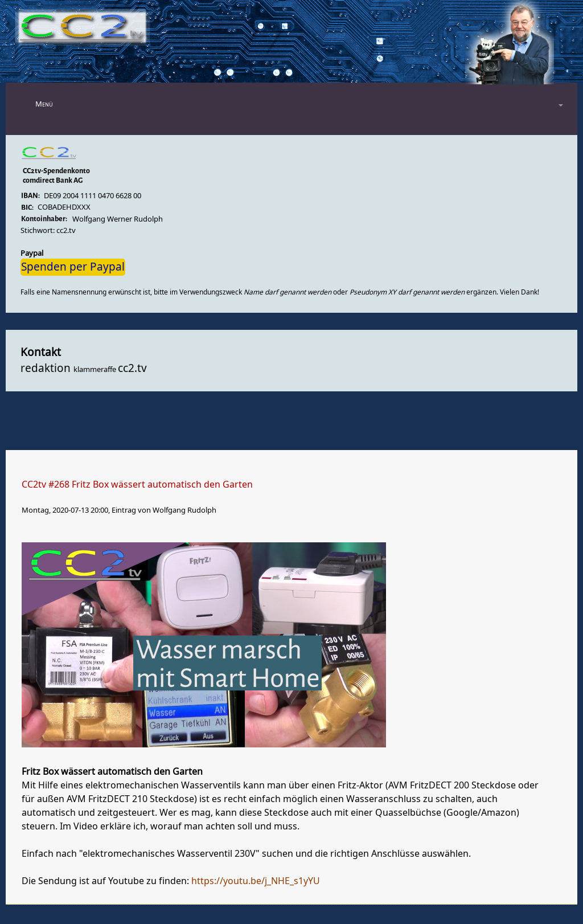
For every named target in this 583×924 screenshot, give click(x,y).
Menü (44, 104)
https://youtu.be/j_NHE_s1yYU (256, 881)
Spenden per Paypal (73, 267)
